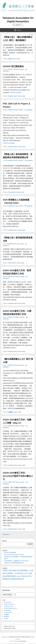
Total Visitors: (8, 628)
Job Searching (8, 612)
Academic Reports (9, 604)
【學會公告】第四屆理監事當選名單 (14, 563)
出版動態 (10, 412)
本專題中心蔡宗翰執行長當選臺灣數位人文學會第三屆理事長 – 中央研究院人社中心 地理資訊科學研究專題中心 (18, 573)
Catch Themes (23, 641)
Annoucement (12, 192)
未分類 (10, 59)
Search (4, 541)
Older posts (5, 534)
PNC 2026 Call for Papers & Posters (14, 555)
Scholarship (7, 610)
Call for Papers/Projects (10, 608)
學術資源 (6, 617)
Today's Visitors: (8, 626)
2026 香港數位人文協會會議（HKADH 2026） (17, 561)
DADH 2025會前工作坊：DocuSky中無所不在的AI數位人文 (18, 476)
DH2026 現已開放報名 (13, 66)
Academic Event (12, 96)
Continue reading (16, 92)
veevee (22, 69)
